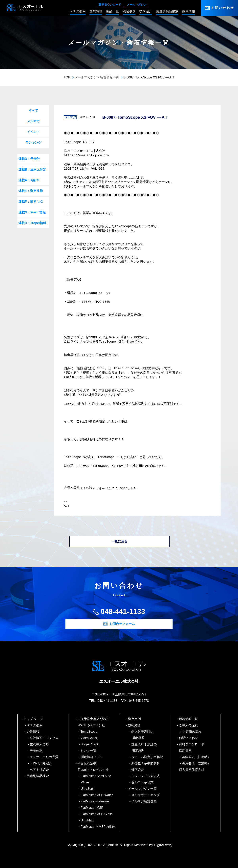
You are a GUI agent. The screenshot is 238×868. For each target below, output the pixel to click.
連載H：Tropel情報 (32, 223)
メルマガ (33, 121)
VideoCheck (89, 738)
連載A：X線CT (29, 180)
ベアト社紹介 (40, 770)
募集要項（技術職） (197, 757)
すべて (33, 110)
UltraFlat (87, 820)
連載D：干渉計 (29, 159)
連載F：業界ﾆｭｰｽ (31, 202)
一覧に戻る (119, 541)
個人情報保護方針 (192, 770)
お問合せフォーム (122, 624)
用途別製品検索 (38, 776)
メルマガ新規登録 (144, 801)
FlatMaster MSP (92, 808)
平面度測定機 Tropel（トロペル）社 (93, 766)
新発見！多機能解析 (146, 763)
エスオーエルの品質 (44, 757)
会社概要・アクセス (44, 738)
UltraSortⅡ (89, 789)
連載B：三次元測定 (32, 169)
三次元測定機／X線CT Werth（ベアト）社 (95, 722)
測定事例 (135, 719)
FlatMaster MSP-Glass (97, 814)
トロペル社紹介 (41, 763)
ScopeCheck (90, 744)
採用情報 (186, 751)
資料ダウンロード (110, 5)
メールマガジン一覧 (143, 789)
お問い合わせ (223, 8)
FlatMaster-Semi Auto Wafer (96, 779)
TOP (67, 77)
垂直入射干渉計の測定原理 (144, 747)
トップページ (33, 719)
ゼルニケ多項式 (143, 782)
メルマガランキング (146, 795)
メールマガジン (137, 5)
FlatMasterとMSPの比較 (98, 827)
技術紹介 (135, 725)
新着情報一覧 (189, 719)
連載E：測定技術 (31, 191)
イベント (33, 132)
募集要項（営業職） (197, 763)
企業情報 (33, 732)
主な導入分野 (40, 744)
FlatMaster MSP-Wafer (97, 795)
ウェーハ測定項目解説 (147, 757)
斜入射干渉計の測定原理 (143, 735)
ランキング (33, 143)
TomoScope (89, 732)
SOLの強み (35, 725)
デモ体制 (36, 751)
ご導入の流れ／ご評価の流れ (190, 728)
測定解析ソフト (92, 757)
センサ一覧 (89, 751)
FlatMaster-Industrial (95, 801)
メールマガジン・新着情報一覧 (97, 77)
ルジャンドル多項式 (146, 776)
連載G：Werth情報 (32, 212)
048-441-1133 (123, 612)
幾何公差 (138, 770)
